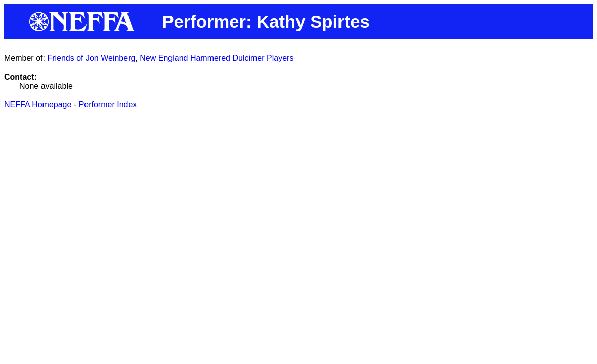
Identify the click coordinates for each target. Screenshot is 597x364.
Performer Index (108, 104)
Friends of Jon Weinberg (91, 58)
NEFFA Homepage (38, 104)
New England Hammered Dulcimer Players (217, 58)
